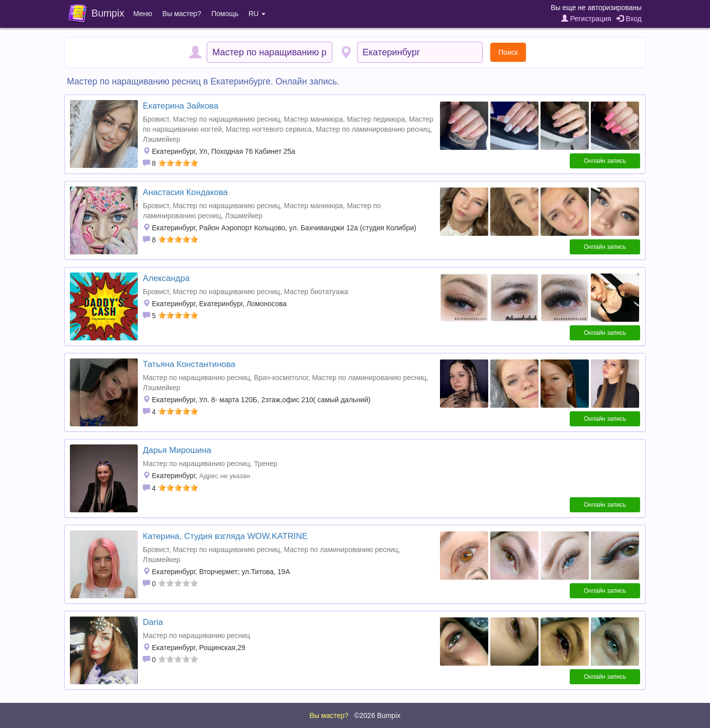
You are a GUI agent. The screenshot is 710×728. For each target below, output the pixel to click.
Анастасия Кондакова (185, 192)
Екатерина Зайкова (181, 106)
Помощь (225, 14)
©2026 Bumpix (377, 715)
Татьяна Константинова (189, 364)
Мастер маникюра (314, 119)
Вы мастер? (182, 14)
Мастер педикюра (376, 119)
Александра (166, 278)
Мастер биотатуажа (316, 292)
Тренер (266, 464)
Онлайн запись (605, 161)
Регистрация (586, 19)
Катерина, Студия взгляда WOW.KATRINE (225, 536)
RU (257, 14)
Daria (153, 622)
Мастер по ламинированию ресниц (373, 129)
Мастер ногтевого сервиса (269, 129)
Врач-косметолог (281, 378)
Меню (143, 14)
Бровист (156, 119)
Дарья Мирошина (177, 450)
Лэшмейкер (162, 139)
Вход (629, 19)
